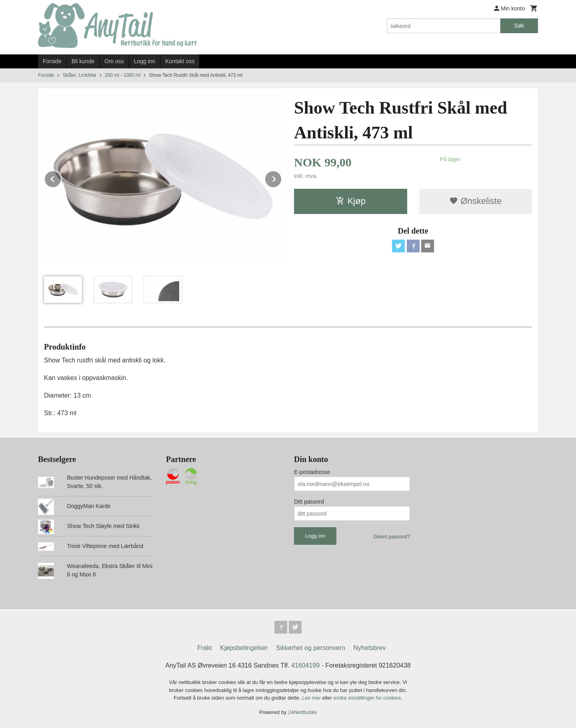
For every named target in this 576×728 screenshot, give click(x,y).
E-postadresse (312, 472)
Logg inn (145, 61)
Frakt (204, 648)
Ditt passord (309, 502)
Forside (52, 61)
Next (282, 178)
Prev (61, 178)
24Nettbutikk (302, 712)
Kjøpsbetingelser (244, 648)
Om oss (114, 61)
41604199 (305, 665)
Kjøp (351, 201)
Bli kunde (83, 61)
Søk (519, 26)
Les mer (312, 698)
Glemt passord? (392, 537)
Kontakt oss (180, 61)
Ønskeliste (475, 201)
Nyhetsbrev (370, 648)
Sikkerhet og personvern (311, 648)
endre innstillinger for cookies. (368, 698)
